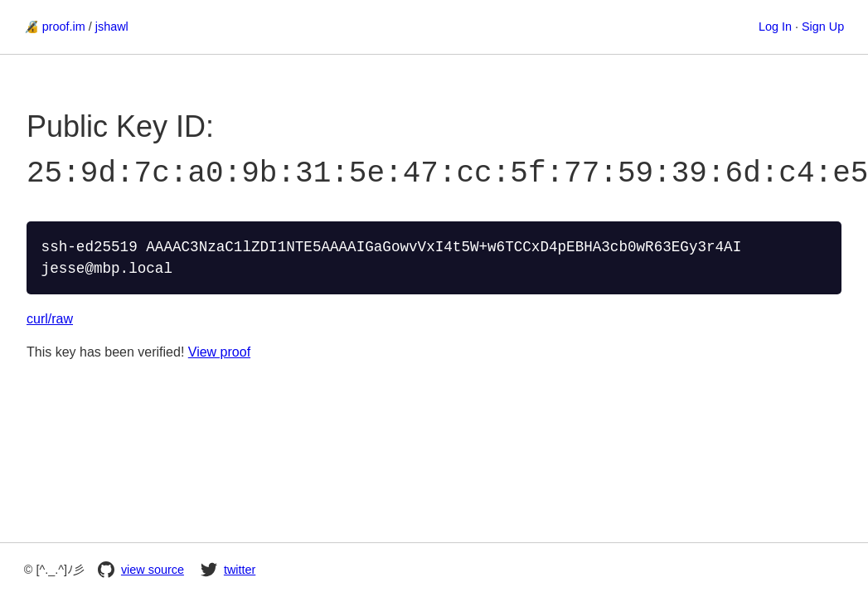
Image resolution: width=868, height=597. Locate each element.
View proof (219, 350)
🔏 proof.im (55, 27)
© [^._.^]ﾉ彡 (54, 570)
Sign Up (823, 27)
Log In (775, 27)
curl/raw (50, 317)
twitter (228, 570)
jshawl (112, 27)
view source (141, 570)
